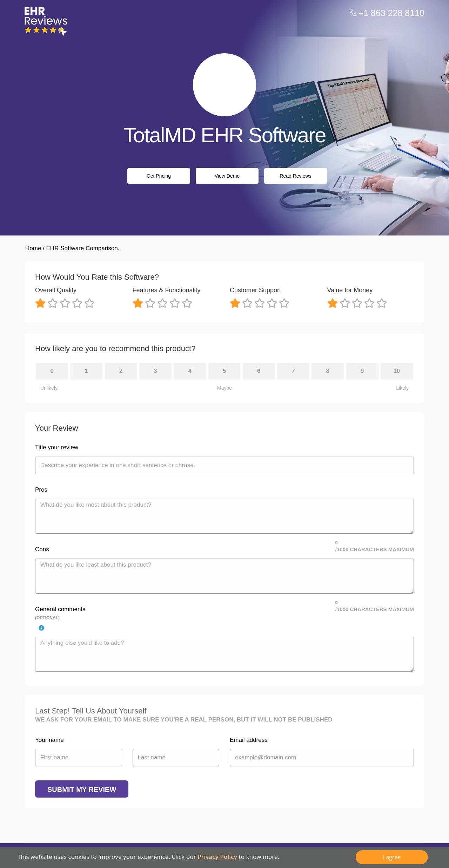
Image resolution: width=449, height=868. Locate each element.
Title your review (57, 447)
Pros (41, 490)
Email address (249, 740)
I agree (392, 857)
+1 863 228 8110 (391, 13)
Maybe (224, 388)
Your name (49, 740)
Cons (42, 549)
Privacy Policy (217, 857)
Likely (402, 388)
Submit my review (82, 790)
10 (397, 371)
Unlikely (49, 388)
